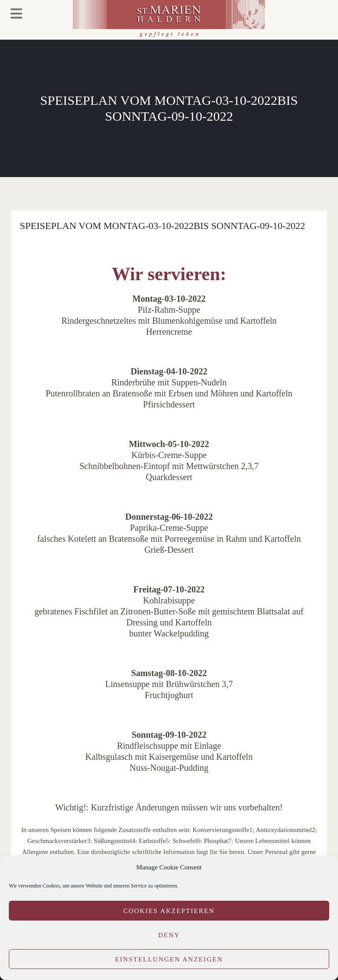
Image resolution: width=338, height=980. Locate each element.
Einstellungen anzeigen (169, 959)
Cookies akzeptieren (169, 911)
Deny (169, 935)
